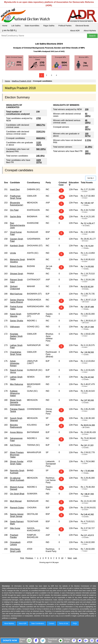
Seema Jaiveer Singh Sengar (17, 515)
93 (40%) (88, 115)
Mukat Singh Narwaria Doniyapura (16, 402)
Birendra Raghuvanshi (16, 426)
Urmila (13, 253)
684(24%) (41, 138)
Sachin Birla (15, 217)
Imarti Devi (15, 189)
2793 (39, 118)
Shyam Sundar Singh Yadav (17, 463)
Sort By (91, 178)
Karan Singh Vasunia (16, 315)
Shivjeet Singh (16, 274)
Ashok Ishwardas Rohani (15, 363)
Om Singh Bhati (17, 494)
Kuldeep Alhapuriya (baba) (15, 393)
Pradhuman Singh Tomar (16, 197)
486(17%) (41, 125)
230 (87, 109)
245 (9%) (40, 156)
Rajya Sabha (49, 26)
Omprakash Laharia (15, 543)
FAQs (75, 623)
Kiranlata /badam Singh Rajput (16, 336)
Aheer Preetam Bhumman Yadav (17, 455)
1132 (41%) (39, 144)
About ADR (75, 31)
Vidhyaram (15, 327)
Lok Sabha (16, 26)
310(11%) (41, 132)
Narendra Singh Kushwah (17, 472)
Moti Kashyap (16, 294)
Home (5, 26)
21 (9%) (89, 147)
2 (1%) (88, 140)
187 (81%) (88, 128)
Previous (30, 558)
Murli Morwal (16, 501)
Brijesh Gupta (16, 266)
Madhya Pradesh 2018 (22, 81)
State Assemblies (32, 26)
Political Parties (65, 26)
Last (75, 558)
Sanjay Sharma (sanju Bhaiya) (17, 301)
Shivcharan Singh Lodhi (15, 550)
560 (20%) (41, 149)
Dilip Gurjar (15, 528)
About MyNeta (90, 31)
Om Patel (14, 210)
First (22, 558)
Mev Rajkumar (17, 384)
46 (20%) (88, 121)
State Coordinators (38, 623)
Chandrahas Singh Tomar (16, 353)
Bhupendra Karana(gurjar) (17, 204)
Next (70, 558)
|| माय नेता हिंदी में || (9, 31)
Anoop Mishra (16, 432)
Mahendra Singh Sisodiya (17, 261)
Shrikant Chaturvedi (15, 288)
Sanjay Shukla (16, 321)
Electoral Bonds (82, 26)
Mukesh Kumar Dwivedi (17, 488)
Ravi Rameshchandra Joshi (17, 225)
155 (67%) (88, 135)
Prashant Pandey (14, 536)
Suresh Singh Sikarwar (16, 419)
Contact (51, 623)
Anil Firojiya (15, 445)
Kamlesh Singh (17, 246)
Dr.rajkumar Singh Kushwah (17, 479)
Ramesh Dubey (17, 508)
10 (62, 558)
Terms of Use (64, 623)
